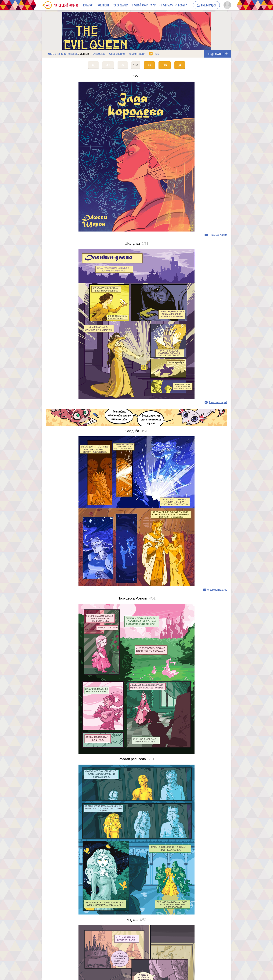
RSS (157, 54)
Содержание (117, 54)
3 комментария (218, 235)
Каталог (88, 5)
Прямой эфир (140, 5)
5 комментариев (217, 590)
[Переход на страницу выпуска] (136, 157)
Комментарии (137, 54)
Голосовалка (120, 5)
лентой (85, 54)
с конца (73, 54)
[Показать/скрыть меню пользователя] (227, 5)
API (155, 5)
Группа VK (167, 5)
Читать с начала (56, 54)
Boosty (182, 5)
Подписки (103, 5)
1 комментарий (218, 402)
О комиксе (99, 54)
